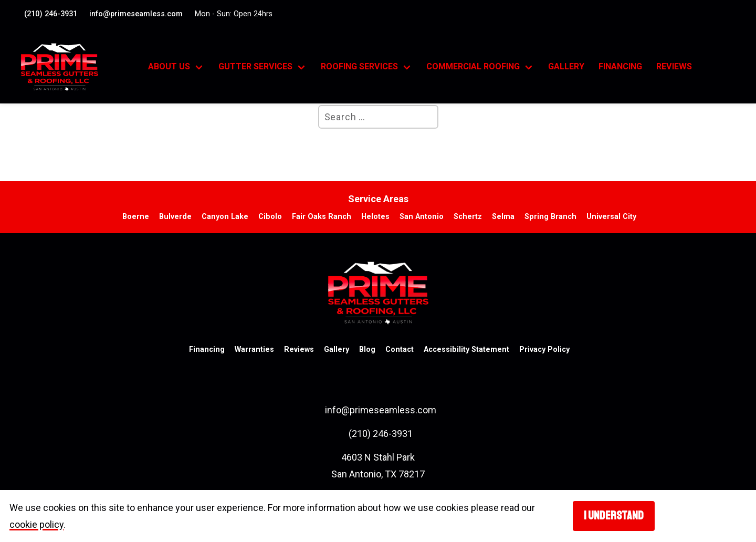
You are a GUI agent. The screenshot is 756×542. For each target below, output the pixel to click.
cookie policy (36, 524)
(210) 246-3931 (51, 14)
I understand (614, 516)
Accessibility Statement (466, 350)
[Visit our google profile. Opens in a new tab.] (734, 13)
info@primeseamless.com (136, 14)
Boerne (136, 217)
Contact (400, 350)
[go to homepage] (73, 67)
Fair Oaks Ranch (322, 217)
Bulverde (175, 217)
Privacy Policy (544, 350)
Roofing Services (359, 66)
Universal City (611, 217)
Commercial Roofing (473, 66)
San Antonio (422, 217)
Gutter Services (255, 66)
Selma (503, 217)
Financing (620, 66)
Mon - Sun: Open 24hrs (234, 14)
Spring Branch (550, 217)
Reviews (674, 66)
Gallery (566, 66)
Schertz (468, 217)
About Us (169, 66)
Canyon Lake (225, 217)
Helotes (375, 217)
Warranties (254, 350)
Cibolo (270, 217)
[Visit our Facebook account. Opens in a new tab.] (727, 13)
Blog (367, 350)
